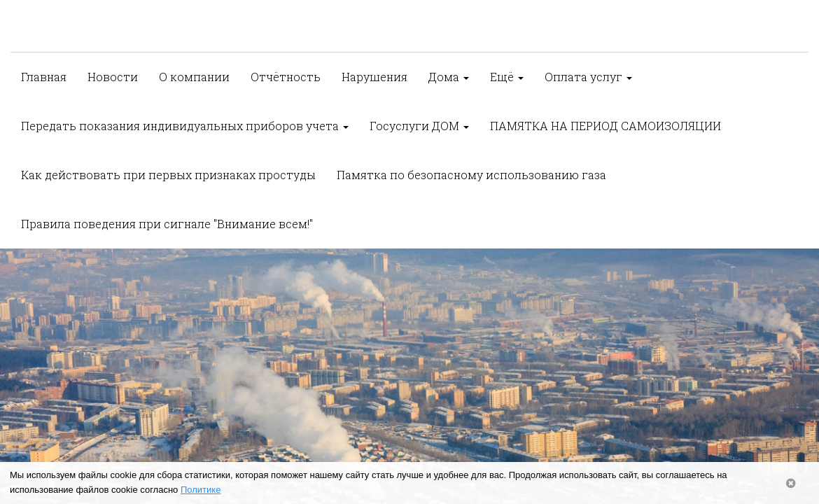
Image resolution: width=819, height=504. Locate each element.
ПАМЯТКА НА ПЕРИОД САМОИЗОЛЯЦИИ (605, 126)
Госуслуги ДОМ (419, 126)
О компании (194, 77)
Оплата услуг (588, 77)
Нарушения (374, 77)
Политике (201, 490)
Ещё (507, 77)
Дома (449, 77)
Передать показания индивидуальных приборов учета (185, 126)
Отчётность (286, 77)
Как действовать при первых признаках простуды (168, 175)
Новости (113, 77)
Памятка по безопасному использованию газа (471, 175)
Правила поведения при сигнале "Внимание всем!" (167, 224)
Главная (44, 77)
